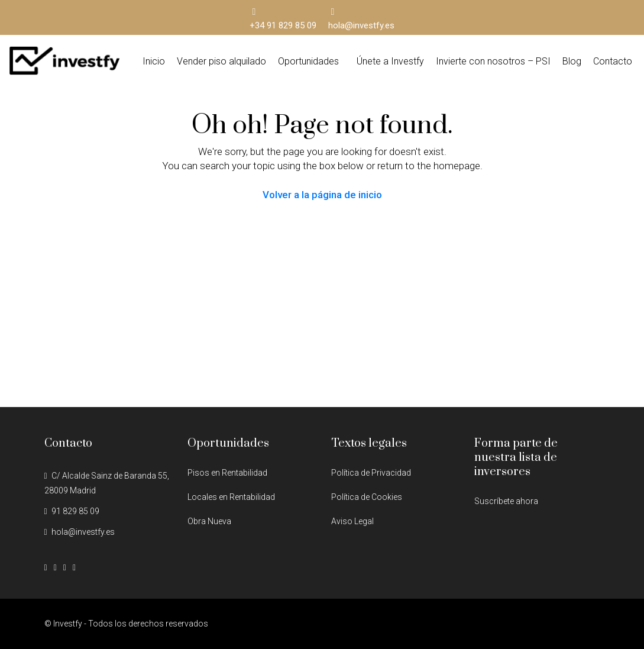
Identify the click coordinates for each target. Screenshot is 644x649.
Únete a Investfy (390, 61)
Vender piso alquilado (221, 61)
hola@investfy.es (83, 532)
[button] (311, 62)
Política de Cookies (367, 497)
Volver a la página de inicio (322, 195)
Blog (572, 61)
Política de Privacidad (371, 473)
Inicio (154, 61)
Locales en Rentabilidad (231, 497)
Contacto (613, 61)
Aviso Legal (352, 521)
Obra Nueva (209, 521)
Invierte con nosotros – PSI (493, 61)
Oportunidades (308, 61)
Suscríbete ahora (506, 501)
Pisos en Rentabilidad (227, 473)
